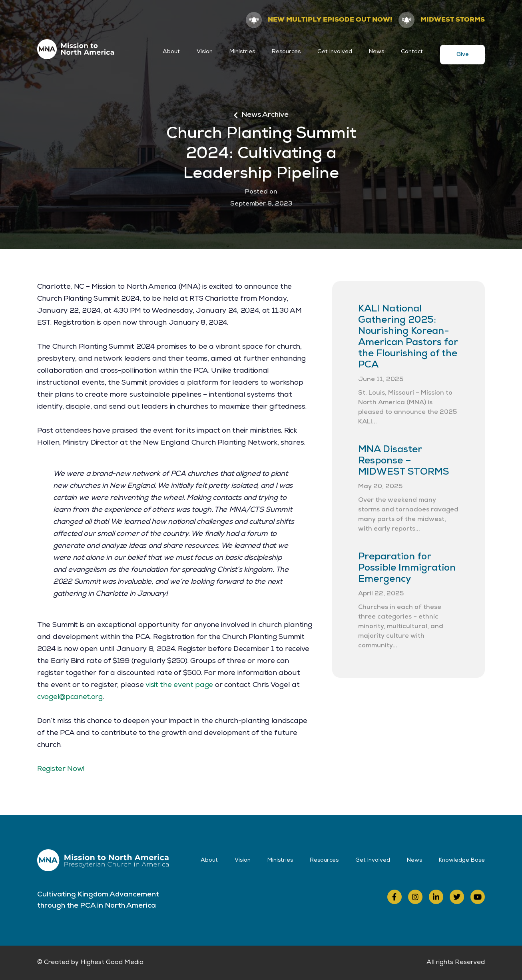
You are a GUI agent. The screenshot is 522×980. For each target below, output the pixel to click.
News (377, 52)
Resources (286, 52)
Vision (205, 52)
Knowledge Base (462, 860)
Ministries (242, 52)
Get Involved (335, 52)
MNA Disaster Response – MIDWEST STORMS (403, 461)
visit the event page (179, 685)
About (171, 52)
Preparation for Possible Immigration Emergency (407, 569)
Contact (412, 52)
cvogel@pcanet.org (70, 697)
